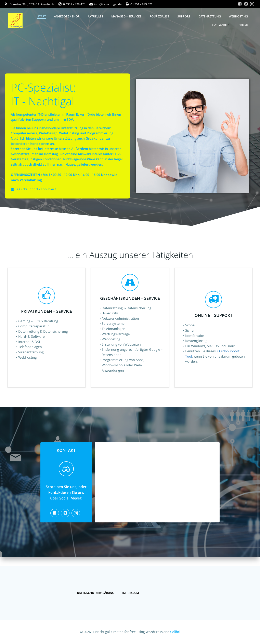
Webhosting (238, 16)
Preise (243, 25)
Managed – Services (126, 16)
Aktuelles (95, 16)
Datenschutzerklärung (96, 592)
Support (184, 16)
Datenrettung (210, 16)
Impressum (131, 592)
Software (221, 25)
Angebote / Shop (67, 16)
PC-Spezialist (159, 16)
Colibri (175, 632)
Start (42, 16)
